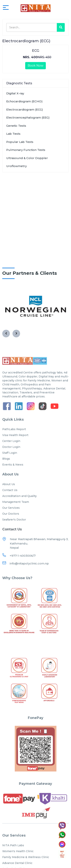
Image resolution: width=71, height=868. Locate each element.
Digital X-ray (15, 93)
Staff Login (10, 462)
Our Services (11, 517)
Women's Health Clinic (18, 861)
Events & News (13, 474)
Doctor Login (11, 456)
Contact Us (10, 499)
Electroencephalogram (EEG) (28, 117)
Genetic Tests (16, 126)
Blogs (6, 468)
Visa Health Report (15, 444)
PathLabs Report (14, 439)
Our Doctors (11, 523)
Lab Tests (13, 134)
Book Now (35, 66)
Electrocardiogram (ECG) (25, 109)
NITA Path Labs (13, 855)
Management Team (16, 511)
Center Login (11, 450)
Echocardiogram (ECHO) (24, 101)
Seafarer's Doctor (14, 529)
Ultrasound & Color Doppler (27, 158)
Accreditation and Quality (20, 505)
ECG (36, 51)
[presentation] (6, 334)
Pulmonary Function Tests (26, 150)
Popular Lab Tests (20, 142)
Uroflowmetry (16, 166)
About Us (9, 494)
